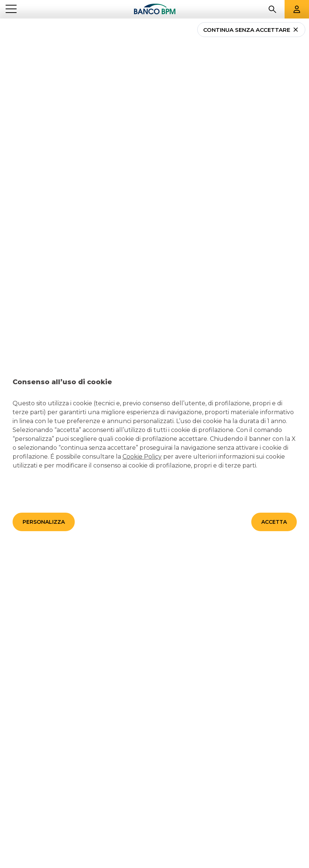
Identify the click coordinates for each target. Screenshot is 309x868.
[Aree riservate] (297, 9)
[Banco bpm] (155, 9)
